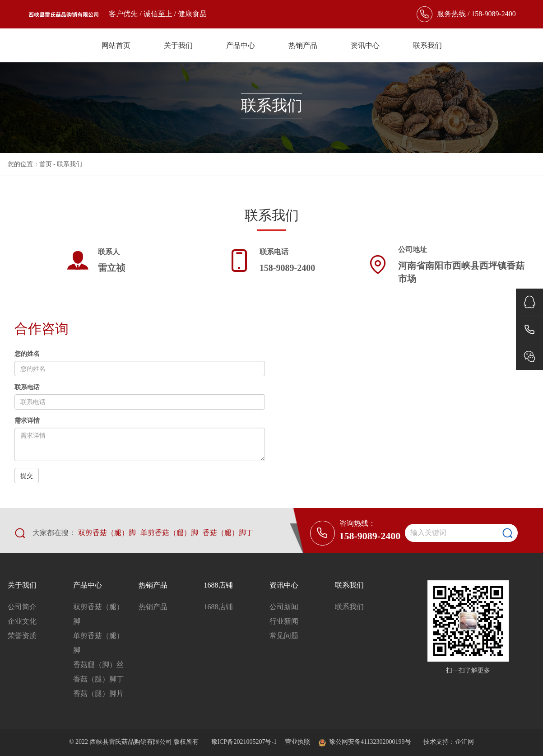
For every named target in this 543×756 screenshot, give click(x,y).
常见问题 (284, 636)
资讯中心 (365, 45)
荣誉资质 (22, 636)
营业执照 (297, 742)
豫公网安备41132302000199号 (364, 742)
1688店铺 (218, 585)
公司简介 (22, 607)
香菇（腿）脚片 (98, 693)
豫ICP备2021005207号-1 (245, 742)
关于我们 (178, 45)
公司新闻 (284, 607)
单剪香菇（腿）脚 (169, 533)
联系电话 (27, 387)
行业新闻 (284, 621)
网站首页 (116, 45)
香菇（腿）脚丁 (228, 533)
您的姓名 (27, 354)
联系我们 (427, 45)
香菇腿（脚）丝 (98, 665)
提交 (27, 476)
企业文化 (22, 621)
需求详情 (27, 421)
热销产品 (303, 45)
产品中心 (241, 45)
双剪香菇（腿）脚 (107, 533)
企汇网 (464, 742)
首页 (46, 164)
